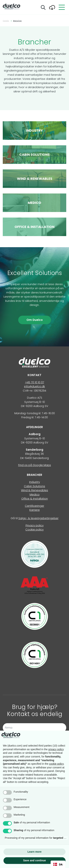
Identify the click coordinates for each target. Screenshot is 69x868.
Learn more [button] (34, 852)
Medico (35, 494)
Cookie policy (34, 529)
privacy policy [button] (56, 749)
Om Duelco (35, 320)
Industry (35, 482)
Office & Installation (35, 499)
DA (58, 864)
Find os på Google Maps (35, 465)
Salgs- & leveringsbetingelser (38, 518)
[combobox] (58, 864)
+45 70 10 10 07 (35, 382)
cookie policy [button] (56, 764)
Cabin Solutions (34, 486)
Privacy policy (35, 525)
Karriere (35, 510)
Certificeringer (34, 506)
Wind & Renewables (34, 490)
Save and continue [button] (35, 860)
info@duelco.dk (34, 386)
